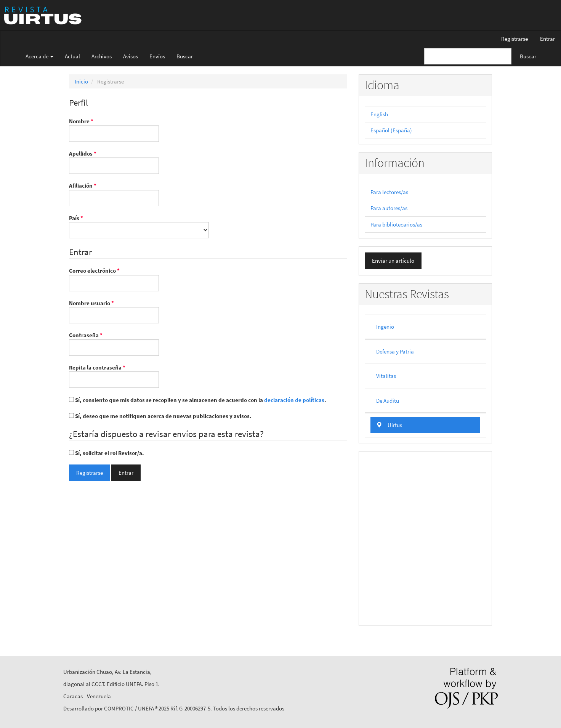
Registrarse (515, 39)
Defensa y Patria (395, 351)
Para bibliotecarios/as (396, 224)
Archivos (102, 56)
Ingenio (385, 327)
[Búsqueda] (468, 56)
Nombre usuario (114, 311)
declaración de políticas (294, 400)
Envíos (157, 56)
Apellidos (114, 162)
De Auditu (388, 401)
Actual (72, 56)
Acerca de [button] (39, 56)
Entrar (547, 39)
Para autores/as (389, 208)
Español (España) (391, 130)
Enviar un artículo (393, 261)
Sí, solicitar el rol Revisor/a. (107, 453)
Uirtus (389, 425)
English (379, 114)
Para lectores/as (389, 192)
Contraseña (114, 343)
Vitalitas (386, 376)
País (139, 226)
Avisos (131, 56)
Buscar (185, 56)
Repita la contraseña (114, 376)
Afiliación (114, 194)
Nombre (114, 129)
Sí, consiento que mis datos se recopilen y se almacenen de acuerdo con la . (198, 400)
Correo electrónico (114, 279)
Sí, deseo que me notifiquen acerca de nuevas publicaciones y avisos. (160, 416)
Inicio (81, 81)
